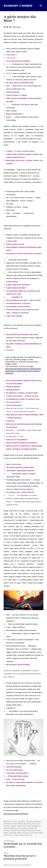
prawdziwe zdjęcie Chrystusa (19, 833)
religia (16, 835)
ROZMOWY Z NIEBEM (18, 6)
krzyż (19, 830)
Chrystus (7, 826)
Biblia (26, 824)
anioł (30, 821)
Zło (31, 835)
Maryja (24, 830)
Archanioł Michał (17, 824)
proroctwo (34, 833)
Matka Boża (31, 830)
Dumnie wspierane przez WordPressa (18, 865)
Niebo (39, 830)
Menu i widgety (41, 8)
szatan (22, 835)
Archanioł (7, 824)
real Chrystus (8, 835)
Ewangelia (35, 826)
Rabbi (41, 833)
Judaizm (25, 828)
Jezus (20, 828)
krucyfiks (13, 830)
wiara (27, 835)
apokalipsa (37, 821)
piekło (6, 833)
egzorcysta (27, 826)
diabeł (20, 826)
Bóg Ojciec (36, 824)
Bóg (30, 824)
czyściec (14, 826)
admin (23, 821)
